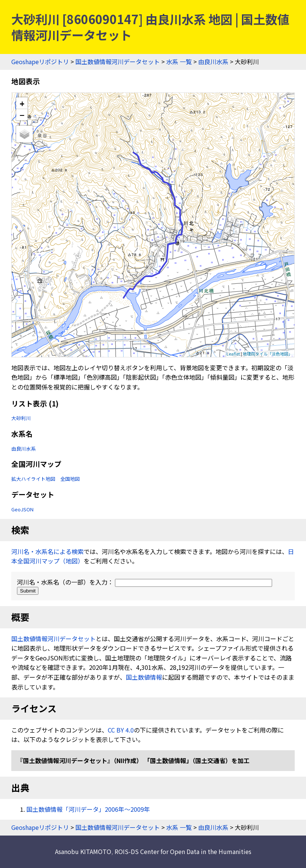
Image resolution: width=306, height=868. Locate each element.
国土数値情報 (144, 677)
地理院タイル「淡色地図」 (268, 354)
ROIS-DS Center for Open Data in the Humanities (183, 851)
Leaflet (233, 354)
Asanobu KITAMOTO (83, 851)
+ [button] (22, 103)
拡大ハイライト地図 (33, 479)
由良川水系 (213, 62)
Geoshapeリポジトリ (40, 62)
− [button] (22, 115)
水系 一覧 (179, 62)
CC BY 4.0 (121, 730)
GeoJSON (22, 509)
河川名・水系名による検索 (47, 551)
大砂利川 (21, 418)
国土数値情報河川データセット (118, 62)
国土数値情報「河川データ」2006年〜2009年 (88, 809)
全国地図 (70, 479)
